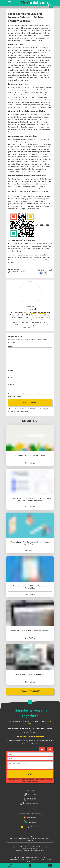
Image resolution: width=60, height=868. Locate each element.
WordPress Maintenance (30, 839)
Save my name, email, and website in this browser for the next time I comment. (29, 395)
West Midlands (35, 850)
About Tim (30, 841)
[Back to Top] (30, 702)
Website (11, 384)
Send (30, 774)
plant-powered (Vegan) (34, 312)
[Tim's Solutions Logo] (34, 4)
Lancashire (19, 850)
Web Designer (32, 315)
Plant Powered (32, 822)
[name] (30, 754)
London (42, 850)
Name (11, 370)
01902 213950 (30, 794)
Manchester (26, 850)
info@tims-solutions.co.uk (30, 804)
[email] (30, 759)
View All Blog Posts (30, 691)
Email (11, 377)
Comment (12, 346)
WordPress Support (44, 839)
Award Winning (32, 818)
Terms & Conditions (31, 858)
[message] (30, 765)
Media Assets (19, 858)
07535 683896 (30, 799)
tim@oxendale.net (27, 737)
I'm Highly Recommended (32, 827)
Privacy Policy (35, 781)
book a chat (40, 737)
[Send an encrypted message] (42, 749)
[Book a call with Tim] (50, 749)
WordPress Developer (16, 839)
